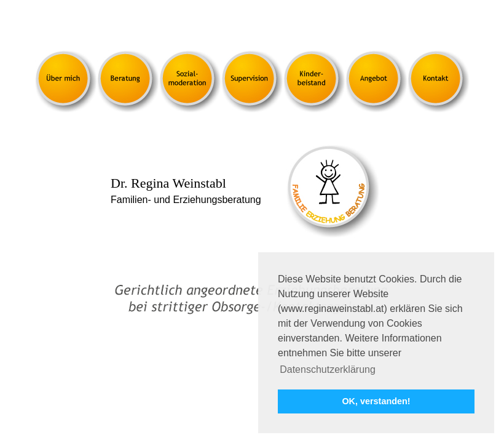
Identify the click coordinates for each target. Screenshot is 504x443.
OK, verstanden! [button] (376, 401)
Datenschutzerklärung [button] (328, 369)
